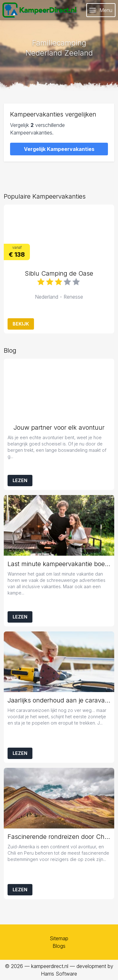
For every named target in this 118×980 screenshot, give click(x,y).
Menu (101, 10)
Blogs (59, 946)
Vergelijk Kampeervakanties (59, 149)
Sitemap (59, 938)
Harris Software (59, 974)
